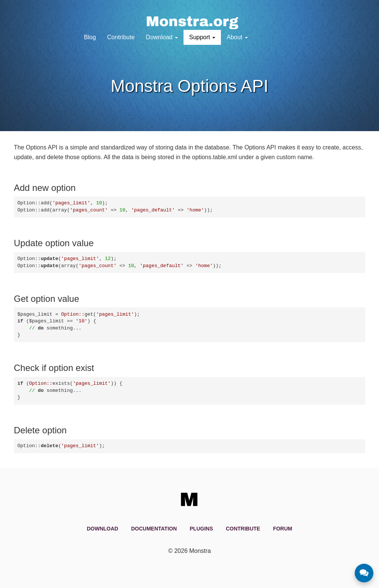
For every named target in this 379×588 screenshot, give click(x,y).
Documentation (154, 529)
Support (202, 37)
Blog (90, 37)
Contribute (121, 37)
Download (162, 37)
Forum (282, 529)
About (237, 37)
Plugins (201, 529)
